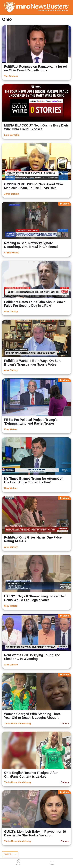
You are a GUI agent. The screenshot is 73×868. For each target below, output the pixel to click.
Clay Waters (11, 429)
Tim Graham (11, 76)
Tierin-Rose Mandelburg (17, 724)
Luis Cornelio (12, 135)
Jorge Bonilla (12, 194)
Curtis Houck (11, 253)
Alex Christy (11, 311)
